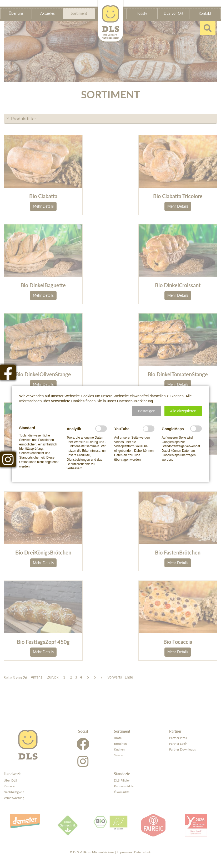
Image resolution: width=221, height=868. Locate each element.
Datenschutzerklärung (135, 401)
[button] (147, 411)
